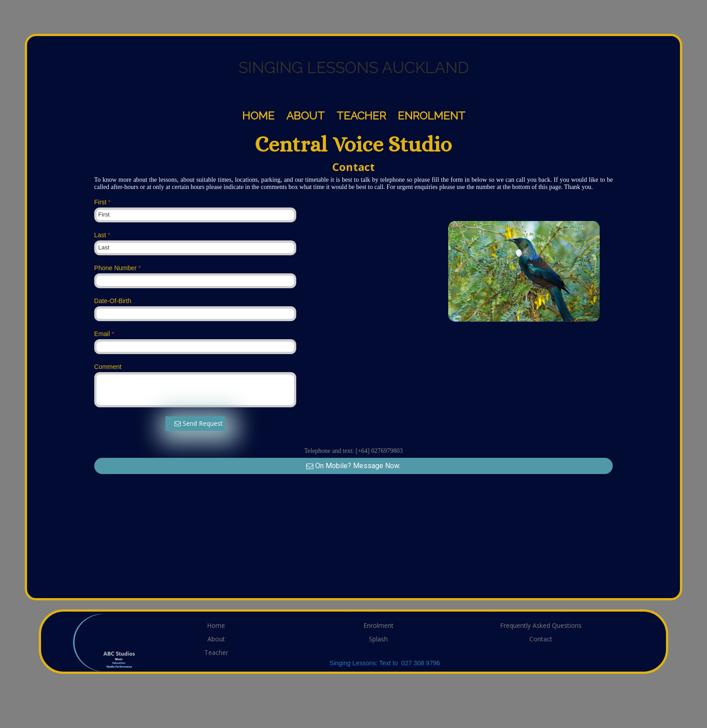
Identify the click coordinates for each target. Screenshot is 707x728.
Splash (378, 639)
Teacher (361, 116)
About (305, 116)
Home (258, 116)
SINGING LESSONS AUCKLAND (354, 67)
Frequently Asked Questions (541, 625)
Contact (541, 639)
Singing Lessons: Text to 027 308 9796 (385, 663)
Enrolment (432, 116)
